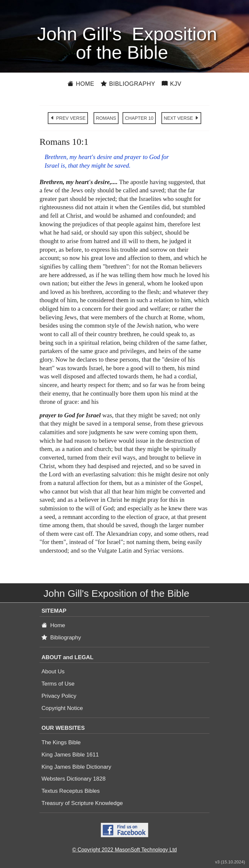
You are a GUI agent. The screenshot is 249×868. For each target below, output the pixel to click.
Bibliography (128, 84)
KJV (172, 84)
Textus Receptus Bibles (71, 791)
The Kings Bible (61, 742)
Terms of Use (58, 684)
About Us (53, 672)
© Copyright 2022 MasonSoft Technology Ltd (124, 850)
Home (81, 84)
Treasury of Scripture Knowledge (82, 803)
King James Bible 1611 (70, 755)
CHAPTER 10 (139, 118)
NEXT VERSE (181, 118)
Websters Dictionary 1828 (73, 779)
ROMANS (106, 118)
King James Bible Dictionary (76, 767)
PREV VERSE (68, 118)
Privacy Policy (59, 696)
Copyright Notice (62, 708)
